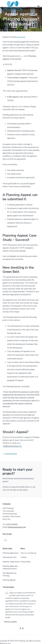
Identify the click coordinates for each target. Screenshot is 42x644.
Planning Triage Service (11, 562)
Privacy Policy (26, 562)
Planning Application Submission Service (10, 567)
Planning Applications (11, 553)
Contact (24, 557)
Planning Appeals (11, 454)
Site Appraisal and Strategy (10, 574)
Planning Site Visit (10, 557)
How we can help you (29, 553)
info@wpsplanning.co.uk (12, 446)
